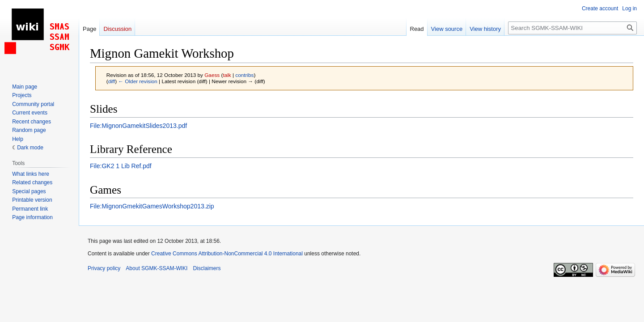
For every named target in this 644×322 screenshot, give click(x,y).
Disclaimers (207, 268)
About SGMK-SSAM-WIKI (157, 268)
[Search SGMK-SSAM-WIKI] (572, 28)
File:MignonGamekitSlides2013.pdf (138, 126)
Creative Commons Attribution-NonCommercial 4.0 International (227, 254)
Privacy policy (104, 268)
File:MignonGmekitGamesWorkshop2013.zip (152, 206)
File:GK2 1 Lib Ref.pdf (121, 166)
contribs (244, 75)
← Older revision (138, 81)
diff (112, 81)
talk (227, 75)
